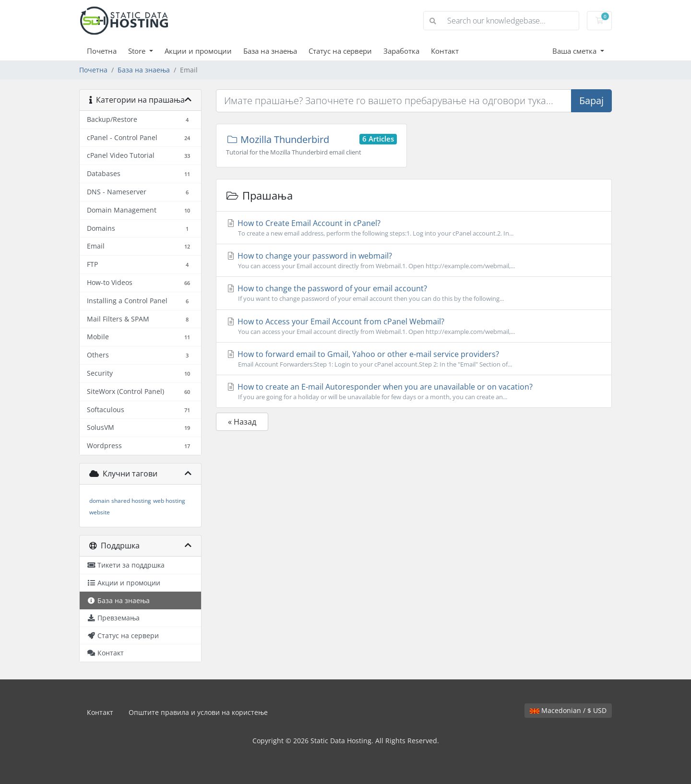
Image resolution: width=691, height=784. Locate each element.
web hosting (169, 501)
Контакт (445, 51)
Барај (591, 101)
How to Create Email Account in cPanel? (414, 228)
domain (99, 501)
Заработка (401, 51)
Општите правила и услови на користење (198, 712)
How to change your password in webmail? (414, 261)
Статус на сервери (340, 51)
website (100, 512)
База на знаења (270, 51)
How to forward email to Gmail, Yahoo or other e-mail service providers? (414, 359)
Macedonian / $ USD (568, 710)
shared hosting (131, 501)
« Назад (242, 422)
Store (138, 51)
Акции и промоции (198, 51)
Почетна (102, 51)
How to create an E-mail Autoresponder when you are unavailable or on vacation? (414, 392)
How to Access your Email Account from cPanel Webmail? (414, 326)
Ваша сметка (575, 51)
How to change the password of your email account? (414, 293)
